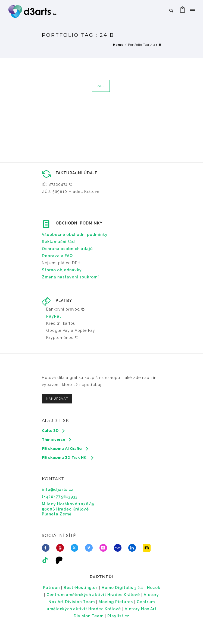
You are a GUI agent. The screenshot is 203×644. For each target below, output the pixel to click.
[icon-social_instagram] (105, 548)
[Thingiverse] (56, 439)
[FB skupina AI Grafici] (65, 448)
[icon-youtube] (61, 548)
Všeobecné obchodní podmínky (75, 235)
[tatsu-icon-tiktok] (47, 560)
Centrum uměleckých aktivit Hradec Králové (93, 595)
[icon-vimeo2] (90, 548)
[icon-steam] (119, 548)
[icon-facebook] (47, 548)
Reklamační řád (58, 242)
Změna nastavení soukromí (70, 277)
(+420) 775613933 (60, 497)
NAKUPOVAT (57, 399)
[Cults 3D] (53, 430)
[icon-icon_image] (148, 548)
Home (118, 45)
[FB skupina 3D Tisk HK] (67, 457)
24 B (157, 45)
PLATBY (64, 300)
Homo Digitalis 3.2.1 (122, 588)
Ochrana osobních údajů (67, 249)
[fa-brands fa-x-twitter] (76, 548)
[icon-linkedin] (133, 548)
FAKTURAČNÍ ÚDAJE (76, 173)
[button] (57, 184)
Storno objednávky (62, 270)
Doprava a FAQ (57, 256)
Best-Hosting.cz (81, 588)
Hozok (154, 588)
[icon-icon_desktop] (61, 560)
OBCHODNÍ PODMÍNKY (79, 223)
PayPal (54, 316)
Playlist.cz (118, 616)
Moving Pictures (116, 602)
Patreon (51, 588)
